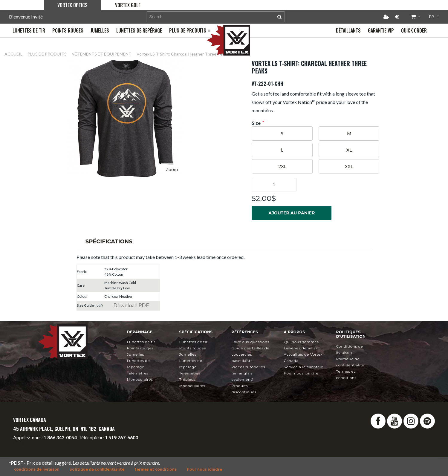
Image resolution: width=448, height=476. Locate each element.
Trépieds (188, 379)
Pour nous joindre (301, 373)
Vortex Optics (72, 5)
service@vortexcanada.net (92, 443)
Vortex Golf (128, 5)
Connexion (397, 17)
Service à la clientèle (304, 367)
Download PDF (131, 305)
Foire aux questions (250, 342)
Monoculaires (140, 379)
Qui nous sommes (301, 342)
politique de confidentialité (97, 469)
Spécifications (109, 242)
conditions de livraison (37, 469)
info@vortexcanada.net (37, 443)
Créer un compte (386, 17)
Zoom (172, 169)
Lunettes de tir (141, 342)
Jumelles (136, 354)
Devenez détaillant (302, 348)
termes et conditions (156, 469)
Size (256, 123)
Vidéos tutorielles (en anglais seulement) (248, 373)
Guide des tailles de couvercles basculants (251, 354)
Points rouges (140, 348)
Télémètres (138, 373)
